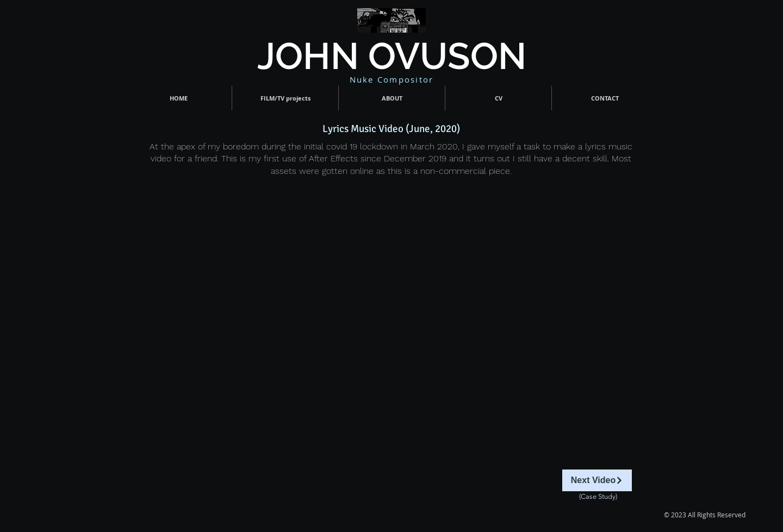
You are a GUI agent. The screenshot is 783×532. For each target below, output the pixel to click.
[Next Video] (597, 480)
